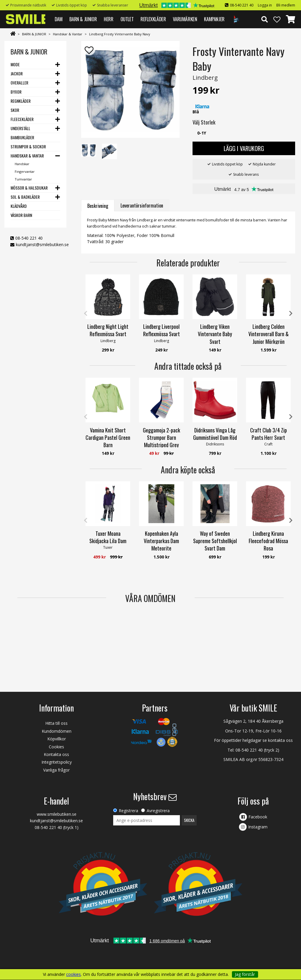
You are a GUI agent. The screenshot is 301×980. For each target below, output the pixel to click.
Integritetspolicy (57, 762)
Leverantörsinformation (142, 205)
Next (291, 314)
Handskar (22, 164)
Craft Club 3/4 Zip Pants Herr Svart (269, 434)
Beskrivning (98, 206)
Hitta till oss (56, 723)
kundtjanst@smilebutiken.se (42, 244)
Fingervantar (25, 171)
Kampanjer (214, 19)
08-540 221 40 (242, 5)
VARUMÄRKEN (185, 19)
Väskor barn (21, 215)
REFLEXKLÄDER (153, 19)
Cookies (56, 747)
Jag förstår (245, 974)
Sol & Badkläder (25, 197)
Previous (86, 314)
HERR (108, 19)
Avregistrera (158, 811)
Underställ (20, 128)
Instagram (258, 827)
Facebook (258, 817)
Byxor (16, 92)
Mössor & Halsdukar (29, 188)
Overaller (19, 83)
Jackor (17, 73)
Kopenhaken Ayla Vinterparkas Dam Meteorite (161, 541)
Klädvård (19, 206)
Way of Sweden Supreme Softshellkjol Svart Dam (215, 541)
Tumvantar (23, 179)
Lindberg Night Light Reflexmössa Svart (108, 330)
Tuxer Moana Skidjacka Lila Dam (108, 537)
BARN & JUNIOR (83, 19)
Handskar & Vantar (68, 34)
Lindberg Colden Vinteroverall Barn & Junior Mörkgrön (269, 334)
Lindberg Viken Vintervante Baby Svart (215, 334)
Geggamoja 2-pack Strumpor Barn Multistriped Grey (162, 437)
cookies (73, 974)
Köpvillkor (57, 739)
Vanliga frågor (56, 770)
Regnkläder (21, 101)
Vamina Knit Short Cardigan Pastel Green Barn (108, 437)
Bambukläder (22, 137)
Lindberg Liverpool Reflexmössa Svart (162, 330)
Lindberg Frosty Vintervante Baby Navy (120, 34)
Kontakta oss (56, 754)
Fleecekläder (22, 119)
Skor (15, 110)
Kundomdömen (57, 731)
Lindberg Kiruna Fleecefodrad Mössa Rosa (268, 541)
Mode (15, 64)
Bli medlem (286, 5)
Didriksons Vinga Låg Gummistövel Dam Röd (215, 434)
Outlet (127, 19)
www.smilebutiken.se (57, 814)
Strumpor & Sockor (28, 146)
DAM (59, 19)
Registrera (128, 811)
